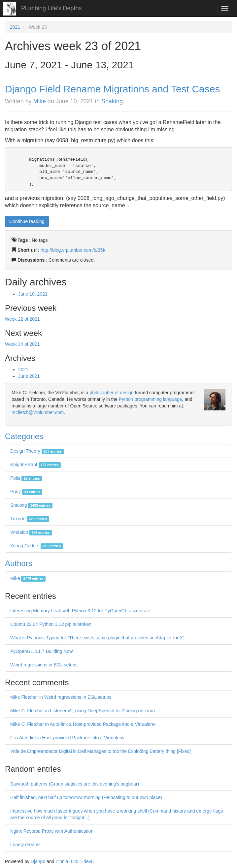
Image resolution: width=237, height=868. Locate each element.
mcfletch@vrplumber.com (38, 412)
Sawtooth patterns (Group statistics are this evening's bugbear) (75, 784)
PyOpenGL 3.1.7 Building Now (41, 651)
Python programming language (150, 399)
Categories (24, 436)
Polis (26, 478)
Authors (19, 563)
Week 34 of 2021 (22, 344)
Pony (26, 492)
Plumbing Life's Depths (51, 8)
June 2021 (29, 376)
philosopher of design (112, 393)
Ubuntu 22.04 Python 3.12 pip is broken (51, 624)
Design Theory (37, 451)
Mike (40, 101)
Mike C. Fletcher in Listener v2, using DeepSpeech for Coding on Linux (83, 711)
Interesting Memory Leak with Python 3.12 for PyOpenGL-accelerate (80, 611)
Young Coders (37, 546)
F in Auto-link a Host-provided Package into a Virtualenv (67, 738)
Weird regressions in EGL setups (44, 665)
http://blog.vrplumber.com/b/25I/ (73, 250)
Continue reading (27, 221)
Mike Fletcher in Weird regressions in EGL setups (61, 697)
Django (38, 861)
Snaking (112, 101)
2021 (15, 27)
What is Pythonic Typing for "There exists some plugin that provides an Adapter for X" (97, 638)
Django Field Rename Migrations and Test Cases (112, 89)
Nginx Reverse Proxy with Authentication (52, 831)
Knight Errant (35, 465)
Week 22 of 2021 (22, 319)
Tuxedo (30, 519)
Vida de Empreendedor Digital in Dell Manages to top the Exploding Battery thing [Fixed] (101, 751)
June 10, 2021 (33, 294)
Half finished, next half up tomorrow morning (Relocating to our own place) (86, 797)
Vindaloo (31, 532)
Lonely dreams (25, 845)
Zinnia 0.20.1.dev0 (74, 861)
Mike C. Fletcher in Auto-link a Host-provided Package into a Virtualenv (83, 724)
